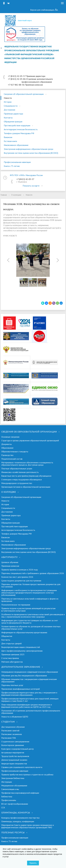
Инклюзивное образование (16, 145)
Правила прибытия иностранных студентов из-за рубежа (27, 775)
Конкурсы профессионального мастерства (20, 818)
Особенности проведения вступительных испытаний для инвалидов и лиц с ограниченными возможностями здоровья (33, 616)
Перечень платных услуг (12, 685)
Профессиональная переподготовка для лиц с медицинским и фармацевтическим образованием (29, 694)
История (8, 102)
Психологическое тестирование (16, 605)
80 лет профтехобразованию (15, 804)
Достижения (9, 110)
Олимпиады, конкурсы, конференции (18, 821)
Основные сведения (10, 437)
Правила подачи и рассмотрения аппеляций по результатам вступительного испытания (28, 610)
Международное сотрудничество (17, 483)
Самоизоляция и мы (10, 789)
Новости (8, 98)
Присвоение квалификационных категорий (21, 689)
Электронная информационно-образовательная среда (28, 149)
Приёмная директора (13, 114)
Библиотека (7, 797)
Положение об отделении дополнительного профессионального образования (31, 712)
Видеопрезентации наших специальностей (21, 647)
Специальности (11, 106)
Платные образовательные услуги (17, 469)
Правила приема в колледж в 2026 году (20, 570)
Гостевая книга (10, 141)
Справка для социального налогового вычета (22, 767)
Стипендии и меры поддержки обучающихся (21, 480)
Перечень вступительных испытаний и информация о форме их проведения (30, 600)
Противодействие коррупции (17, 125)
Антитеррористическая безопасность (21, 129)
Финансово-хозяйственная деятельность (20, 472)
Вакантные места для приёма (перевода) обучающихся (26, 476)
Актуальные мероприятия (13, 753)
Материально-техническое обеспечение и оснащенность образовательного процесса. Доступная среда (27, 464)
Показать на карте (33, 186)
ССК (3, 808)
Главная (4, 195)
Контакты (8, 118)
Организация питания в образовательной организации (26, 487)
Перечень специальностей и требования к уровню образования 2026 (33, 573)
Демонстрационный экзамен (14, 760)
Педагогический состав (12, 459)
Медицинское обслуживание (14, 786)
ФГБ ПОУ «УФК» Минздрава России (26, 175)
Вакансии (8, 137)
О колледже (16, 195)
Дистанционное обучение (13, 727)
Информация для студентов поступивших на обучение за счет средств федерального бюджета (30, 622)
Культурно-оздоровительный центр (17, 749)
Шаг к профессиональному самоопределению (22, 651)
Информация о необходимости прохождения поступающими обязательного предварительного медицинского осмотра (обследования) (29, 593)
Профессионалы (9, 800)
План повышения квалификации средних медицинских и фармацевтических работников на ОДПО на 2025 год (27, 706)
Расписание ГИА (9, 738)
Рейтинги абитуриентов (12, 662)
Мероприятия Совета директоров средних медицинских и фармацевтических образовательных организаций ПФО (28, 826)
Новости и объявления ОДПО (15, 717)
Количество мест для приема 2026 (17, 577)
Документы (7, 444)
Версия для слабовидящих (44, 10)
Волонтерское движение (13, 745)
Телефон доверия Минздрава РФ (19, 133)
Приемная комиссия (10, 566)
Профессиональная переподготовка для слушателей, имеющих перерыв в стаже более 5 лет (30, 700)
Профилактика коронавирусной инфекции (20, 793)
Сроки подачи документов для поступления (21, 581)
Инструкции (7, 782)
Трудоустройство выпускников (15, 756)
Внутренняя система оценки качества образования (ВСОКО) (31, 153)
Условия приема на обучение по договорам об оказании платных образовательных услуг (31, 628)
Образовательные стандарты (15, 451)
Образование (7, 448)
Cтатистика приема (10, 658)
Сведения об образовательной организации (24, 94)
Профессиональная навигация (17, 162)
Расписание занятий (10, 731)
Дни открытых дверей (11, 643)
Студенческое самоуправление (15, 742)
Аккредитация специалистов (14, 764)
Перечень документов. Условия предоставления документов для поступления (31, 585)
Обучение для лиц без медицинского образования (24, 676)
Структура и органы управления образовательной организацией (30, 440)
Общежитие (7, 636)
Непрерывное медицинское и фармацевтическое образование (30, 672)
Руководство (7, 455)
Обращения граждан (13, 122)
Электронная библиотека (13, 778)
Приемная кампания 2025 (13, 654)
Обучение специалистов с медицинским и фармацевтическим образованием (29, 680)
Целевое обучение (10, 562)
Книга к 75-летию (12, 166)
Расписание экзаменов (12, 734)
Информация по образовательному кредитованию (24, 632)
